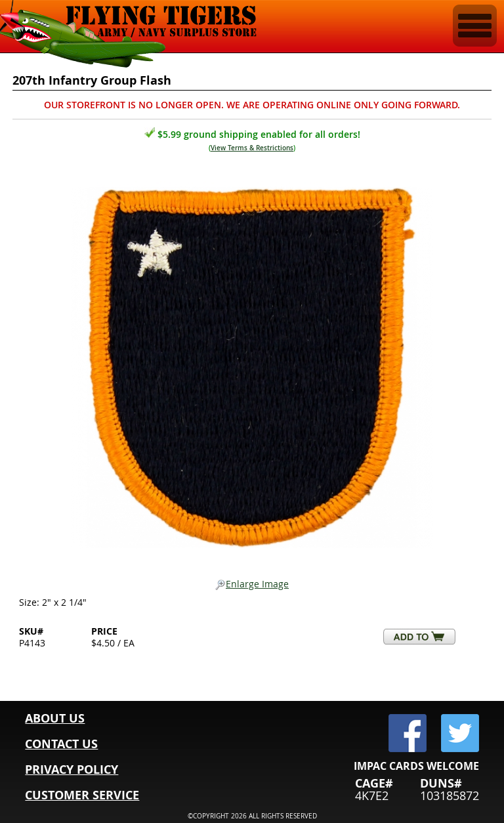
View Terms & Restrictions (252, 148)
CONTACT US (61, 744)
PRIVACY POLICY (72, 770)
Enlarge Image (252, 584)
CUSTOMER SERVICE (82, 795)
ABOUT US (55, 718)
